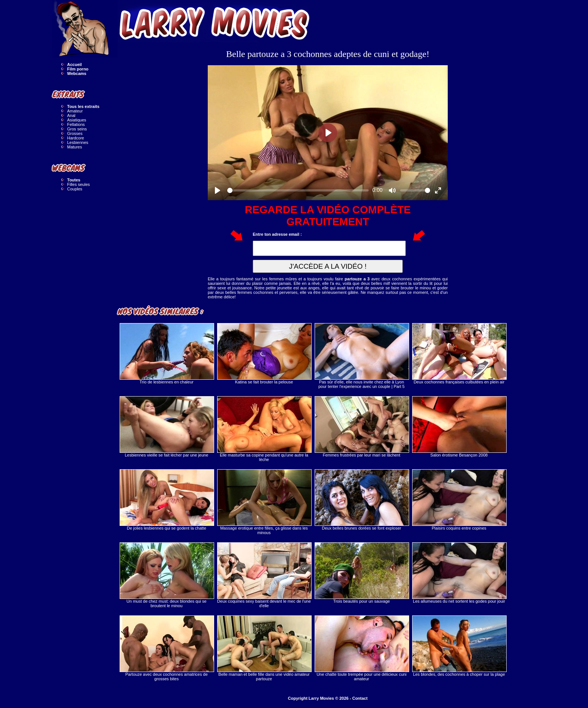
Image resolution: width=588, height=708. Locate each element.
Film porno (78, 69)
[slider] (298, 190)
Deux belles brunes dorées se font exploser (361, 500)
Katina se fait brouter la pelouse (264, 354)
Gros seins (77, 129)
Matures (75, 147)
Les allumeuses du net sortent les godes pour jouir (459, 573)
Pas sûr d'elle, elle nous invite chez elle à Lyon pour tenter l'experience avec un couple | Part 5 (361, 356)
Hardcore (76, 138)
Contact (360, 698)
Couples (75, 189)
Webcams (77, 73)
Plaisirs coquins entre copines (459, 500)
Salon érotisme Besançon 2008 (459, 427)
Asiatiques (77, 120)
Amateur (75, 111)
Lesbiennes (78, 142)
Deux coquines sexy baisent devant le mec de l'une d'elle (264, 575)
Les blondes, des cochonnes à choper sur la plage (459, 646)
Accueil (74, 64)
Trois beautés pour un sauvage (361, 573)
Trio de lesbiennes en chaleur (166, 354)
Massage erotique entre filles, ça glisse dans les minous (264, 502)
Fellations (76, 124)
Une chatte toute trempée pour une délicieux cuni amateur (361, 648)
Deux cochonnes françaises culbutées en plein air (459, 354)
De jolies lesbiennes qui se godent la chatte (166, 500)
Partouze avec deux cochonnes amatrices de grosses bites (166, 648)
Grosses (75, 133)
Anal (71, 115)
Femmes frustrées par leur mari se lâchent (361, 427)
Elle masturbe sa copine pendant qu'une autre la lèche (264, 429)
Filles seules (79, 184)
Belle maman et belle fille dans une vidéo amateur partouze (264, 648)
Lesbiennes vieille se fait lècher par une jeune (166, 427)
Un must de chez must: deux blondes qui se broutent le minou (166, 575)
